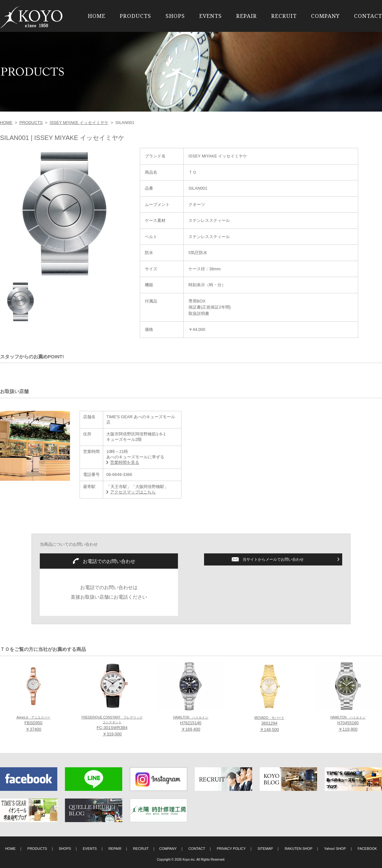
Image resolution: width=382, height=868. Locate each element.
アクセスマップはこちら (133, 492)
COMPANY (325, 16)
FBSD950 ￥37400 (34, 724)
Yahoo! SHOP (335, 849)
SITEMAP (265, 849)
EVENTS (211, 16)
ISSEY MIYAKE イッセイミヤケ (79, 123)
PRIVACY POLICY (231, 849)
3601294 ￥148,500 (269, 724)
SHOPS (175, 16)
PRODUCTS (135, 16)
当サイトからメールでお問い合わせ (273, 559)
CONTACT (368, 16)
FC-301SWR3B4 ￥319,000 (112, 726)
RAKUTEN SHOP (298, 849)
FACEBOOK (367, 849)
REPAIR (247, 16)
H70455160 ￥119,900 (348, 724)
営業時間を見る (125, 462)
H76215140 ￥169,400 (191, 724)
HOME (97, 16)
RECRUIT (284, 16)
